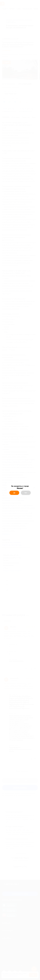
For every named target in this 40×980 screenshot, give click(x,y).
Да (14, 493)
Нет (26, 493)
